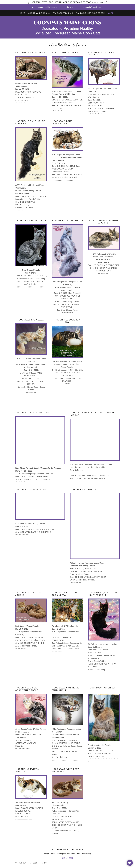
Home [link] (22, 13)
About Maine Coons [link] (39, 13)
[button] (112, 13)
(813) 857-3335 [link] (75, 7)
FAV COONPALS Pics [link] (63, 13)
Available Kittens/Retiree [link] (90, 13)
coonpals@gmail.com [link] (92, 7)
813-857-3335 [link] (67, 858)
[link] (67, 24)
